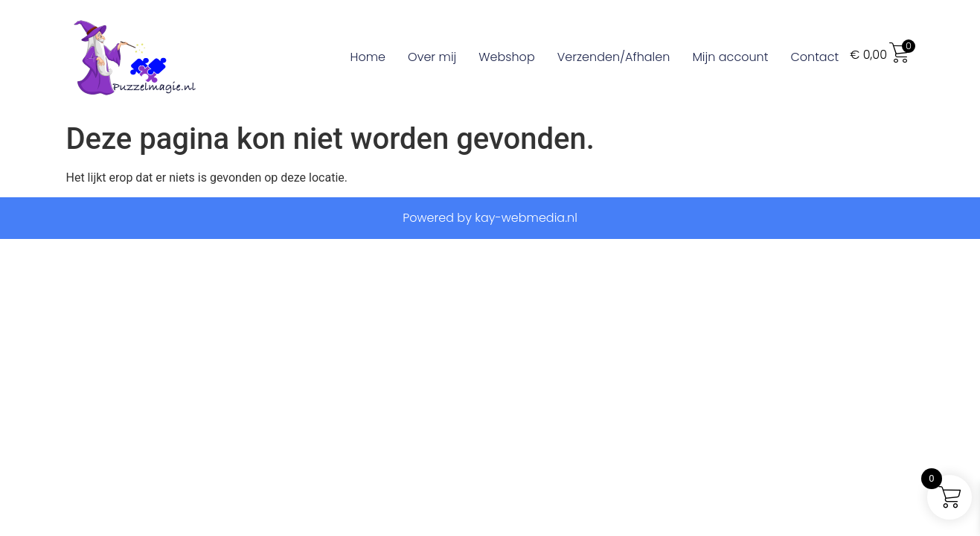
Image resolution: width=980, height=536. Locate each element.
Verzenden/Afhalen (614, 57)
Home (368, 57)
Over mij (432, 57)
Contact (814, 57)
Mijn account (730, 57)
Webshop (506, 57)
